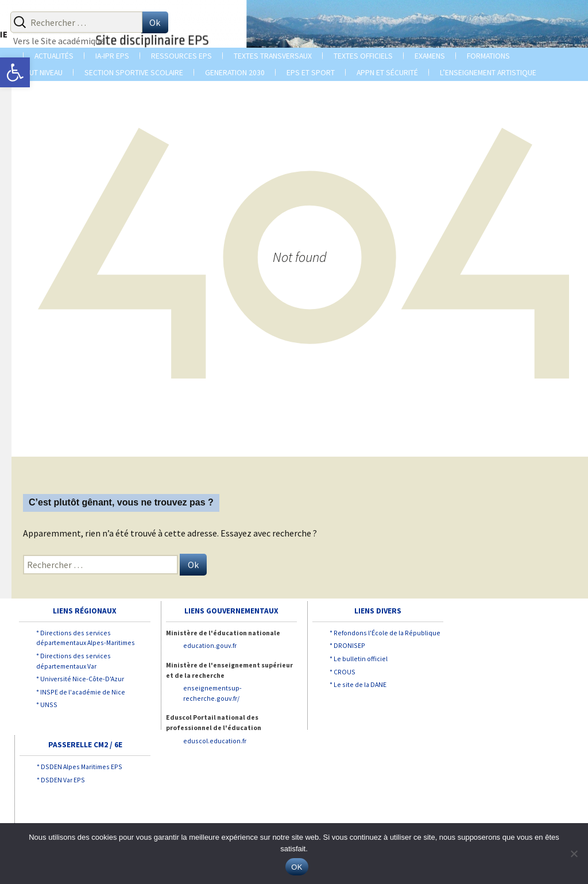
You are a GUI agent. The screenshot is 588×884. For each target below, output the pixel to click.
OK (297, 867)
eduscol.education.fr (215, 741)
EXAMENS (430, 56)
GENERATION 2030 (235, 73)
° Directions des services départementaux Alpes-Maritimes (86, 638)
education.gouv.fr (210, 645)
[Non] (574, 854)
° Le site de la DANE (358, 684)
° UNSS (47, 705)
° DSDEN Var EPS (61, 780)
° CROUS (343, 672)
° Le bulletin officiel (359, 659)
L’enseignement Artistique (488, 73)
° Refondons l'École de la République (385, 633)
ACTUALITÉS (54, 56)
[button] (15, 72)
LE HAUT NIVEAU (37, 73)
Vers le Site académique (59, 41)
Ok (155, 22)
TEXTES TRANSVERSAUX (273, 56)
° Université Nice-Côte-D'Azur (80, 679)
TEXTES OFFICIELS (363, 56)
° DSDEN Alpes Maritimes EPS (80, 767)
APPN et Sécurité (387, 73)
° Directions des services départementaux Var (73, 661)
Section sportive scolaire (134, 73)
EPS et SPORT (311, 73)
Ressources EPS (181, 56)
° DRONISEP (347, 645)
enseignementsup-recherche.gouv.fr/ (212, 693)
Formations (488, 56)
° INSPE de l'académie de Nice (81, 692)
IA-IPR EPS (112, 56)
